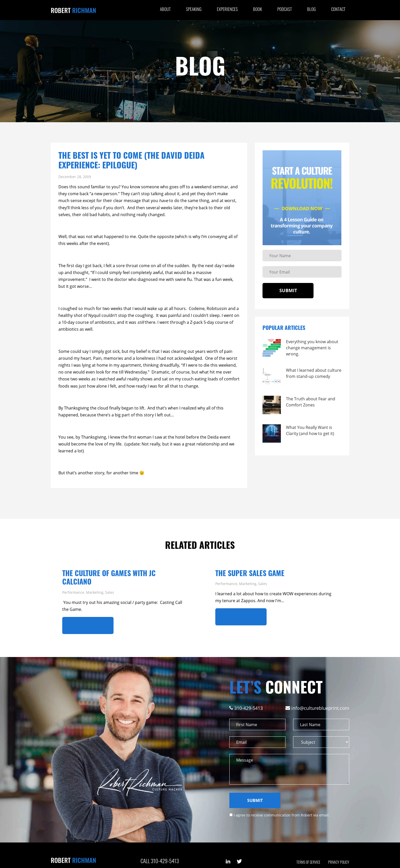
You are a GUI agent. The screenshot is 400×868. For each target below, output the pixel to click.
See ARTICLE (88, 625)
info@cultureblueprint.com (320, 708)
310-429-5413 (248, 708)
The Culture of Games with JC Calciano (109, 577)
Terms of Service (308, 862)
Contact (338, 9)
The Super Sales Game (250, 573)
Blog (311, 9)
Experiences (227, 9)
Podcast (285, 9)
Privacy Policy (339, 862)
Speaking (194, 9)
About (165, 9)
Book (258, 9)
